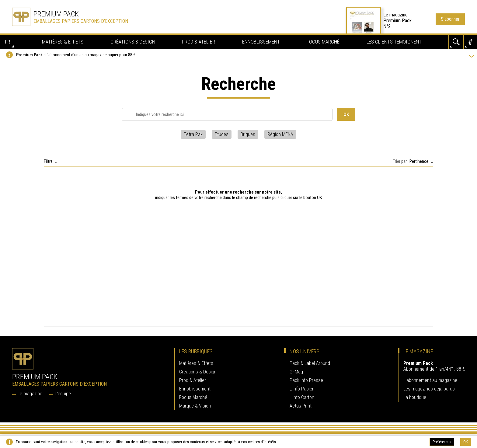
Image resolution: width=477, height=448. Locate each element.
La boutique (415, 395)
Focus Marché (323, 42)
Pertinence (419, 159)
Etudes (222, 133)
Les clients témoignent (394, 42)
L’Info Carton (302, 395)
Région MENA (280, 133)
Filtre (48, 159)
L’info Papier (302, 387)
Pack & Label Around (310, 361)
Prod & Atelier (198, 42)
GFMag (296, 370)
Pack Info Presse (306, 378)
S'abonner (450, 19)
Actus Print (301, 404)
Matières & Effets (63, 42)
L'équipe (63, 392)
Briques (248, 133)
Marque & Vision (195, 404)
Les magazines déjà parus (429, 387)
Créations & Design (133, 42)
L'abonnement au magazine (430, 378)
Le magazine (30, 392)
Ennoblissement (261, 42)
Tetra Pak (193, 133)
